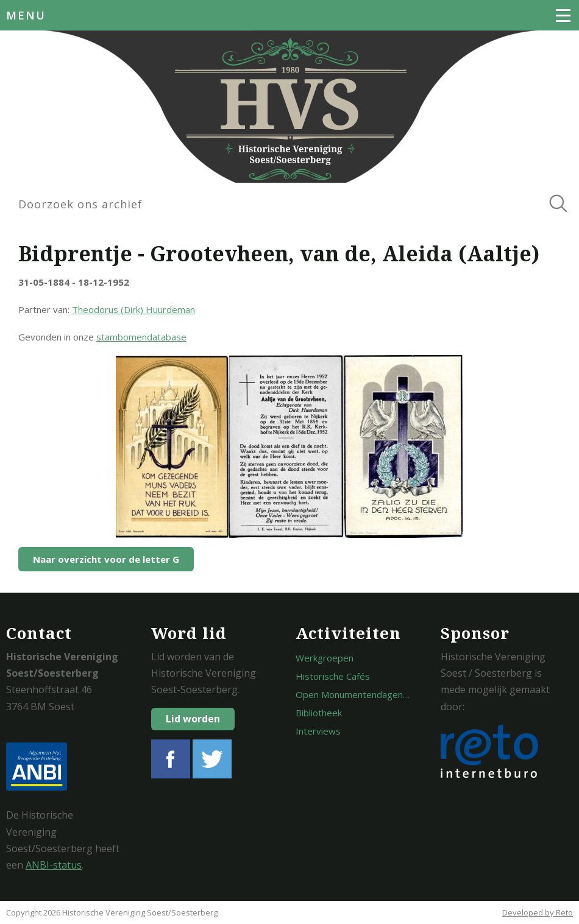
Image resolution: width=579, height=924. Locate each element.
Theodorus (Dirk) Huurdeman (133, 309)
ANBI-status (54, 865)
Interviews (318, 731)
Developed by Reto (538, 912)
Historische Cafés (333, 676)
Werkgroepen (325, 658)
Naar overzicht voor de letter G (106, 559)
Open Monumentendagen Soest (363, 694)
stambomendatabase (141, 337)
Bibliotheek (319, 713)
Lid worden (193, 719)
